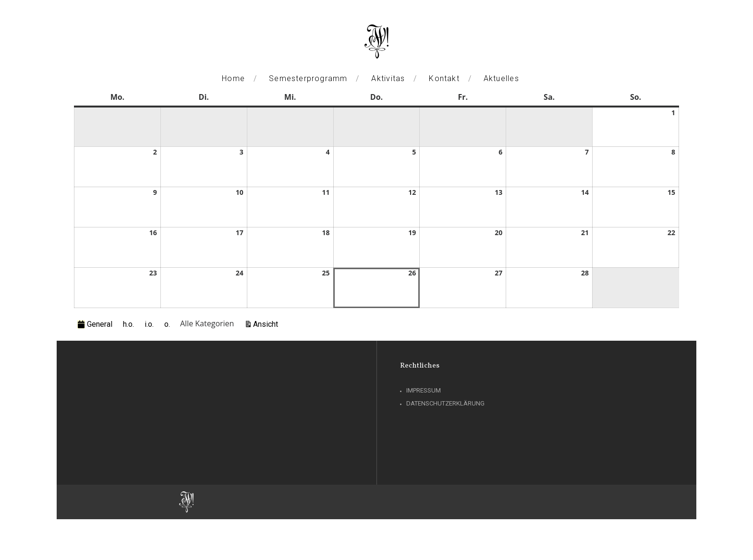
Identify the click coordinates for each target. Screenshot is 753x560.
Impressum (424, 390)
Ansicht (267, 323)
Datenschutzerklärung (445, 403)
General (95, 324)
